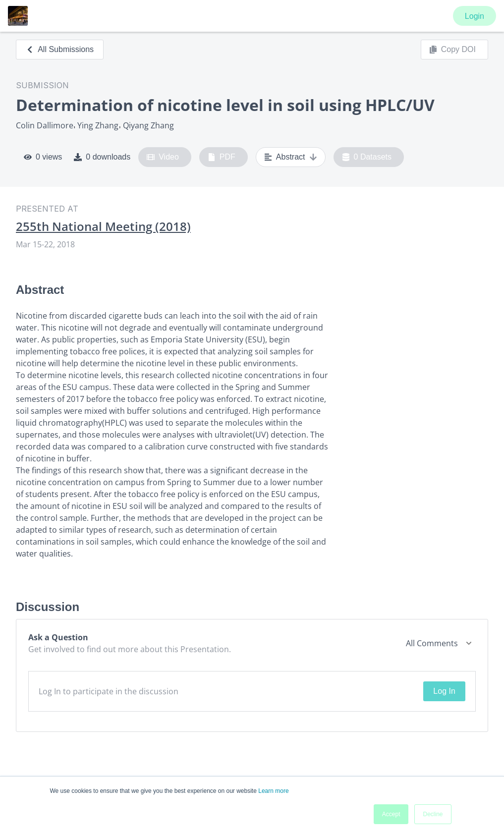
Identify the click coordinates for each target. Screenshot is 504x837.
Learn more (273, 791)
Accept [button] (391, 814)
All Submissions (60, 49)
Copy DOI (452, 50)
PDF (222, 157)
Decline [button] (433, 814)
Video (163, 157)
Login (475, 16)
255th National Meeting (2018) (103, 226)
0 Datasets (367, 157)
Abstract (291, 157)
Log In (444, 691)
